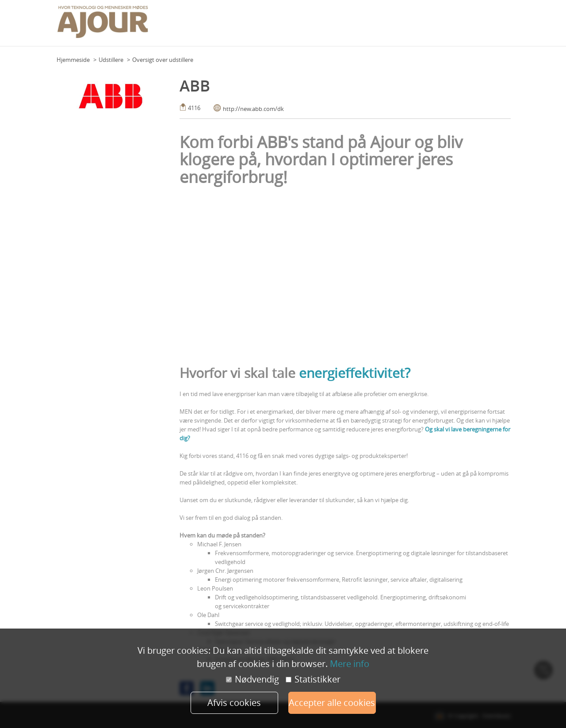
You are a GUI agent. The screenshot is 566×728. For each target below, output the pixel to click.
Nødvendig (252, 679)
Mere (501, 26)
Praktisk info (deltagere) (342, 26)
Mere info (350, 664)
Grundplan (261, 26)
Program (292, 26)
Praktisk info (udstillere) (412, 26)
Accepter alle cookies (332, 703)
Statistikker (313, 679)
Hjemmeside (73, 60)
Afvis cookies (234, 703)
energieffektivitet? (355, 373)
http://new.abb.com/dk (253, 109)
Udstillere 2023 (470, 26)
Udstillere (111, 60)
